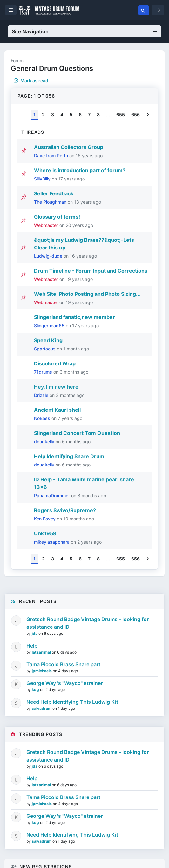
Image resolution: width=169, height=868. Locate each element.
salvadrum (42, 708)
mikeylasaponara (52, 542)
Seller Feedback (54, 193)
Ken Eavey (45, 519)
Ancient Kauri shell (57, 410)
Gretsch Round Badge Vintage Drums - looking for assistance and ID (88, 623)
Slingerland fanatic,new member (74, 317)
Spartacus (45, 349)
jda (35, 633)
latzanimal (42, 652)
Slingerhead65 (50, 325)
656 (135, 115)
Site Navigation (84, 31)
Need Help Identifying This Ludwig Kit (72, 702)
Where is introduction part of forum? (80, 170)
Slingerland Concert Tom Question (77, 433)
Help (32, 646)
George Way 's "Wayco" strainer (64, 683)
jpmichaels (42, 671)
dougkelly (45, 441)
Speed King (48, 340)
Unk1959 (45, 533)
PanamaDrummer (53, 495)
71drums (44, 372)
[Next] (148, 115)
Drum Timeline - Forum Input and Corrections (91, 271)
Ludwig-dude (49, 256)
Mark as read (31, 81)
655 (121, 115)
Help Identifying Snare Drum (69, 456)
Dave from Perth (52, 156)
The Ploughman (51, 202)
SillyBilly (43, 179)
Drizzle (42, 395)
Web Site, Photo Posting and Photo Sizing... (87, 294)
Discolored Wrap (55, 363)
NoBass (43, 418)
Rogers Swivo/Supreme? (65, 510)
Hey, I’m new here (56, 387)
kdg (36, 690)
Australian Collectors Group (69, 147)
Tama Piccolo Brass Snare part (63, 664)
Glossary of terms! (57, 217)
